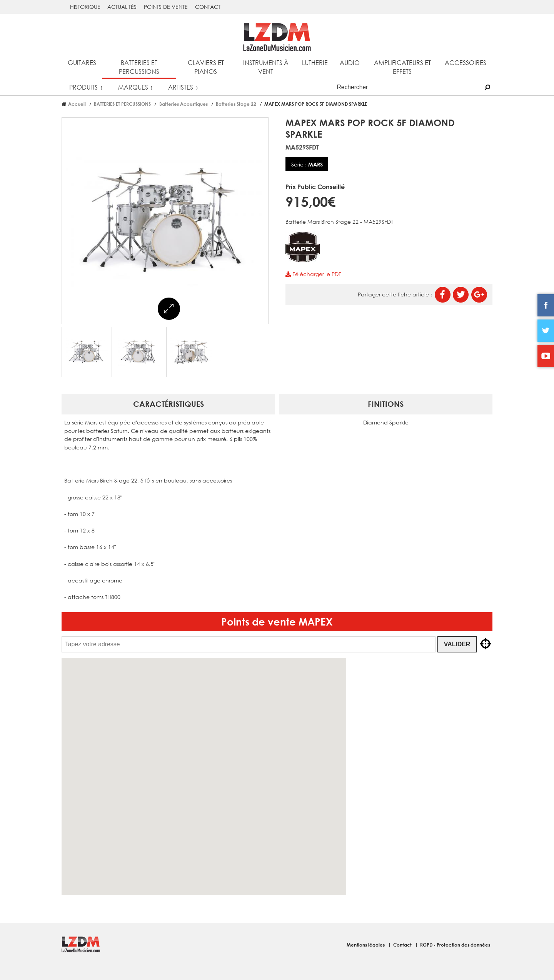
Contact (208, 7)
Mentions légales (366, 945)
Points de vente (166, 7)
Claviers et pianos (206, 67)
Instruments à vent (266, 67)
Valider (457, 644)
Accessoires (466, 62)
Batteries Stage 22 (236, 104)
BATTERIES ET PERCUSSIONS (122, 104)
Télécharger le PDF (313, 274)
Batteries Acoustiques (184, 104)
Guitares (82, 62)
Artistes (181, 87)
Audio (350, 62)
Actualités (122, 7)
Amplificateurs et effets (402, 67)
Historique (85, 7)
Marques (133, 87)
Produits (83, 87)
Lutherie (315, 62)
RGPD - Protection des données (455, 945)
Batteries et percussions (139, 67)
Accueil (77, 104)
